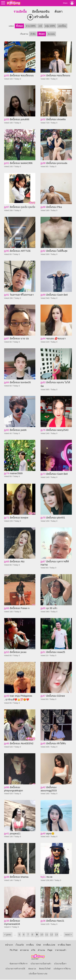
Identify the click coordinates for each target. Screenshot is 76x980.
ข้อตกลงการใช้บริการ (19, 964)
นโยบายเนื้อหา (60, 964)
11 (47, 935)
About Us (32, 969)
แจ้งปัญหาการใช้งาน (62, 969)
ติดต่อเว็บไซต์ (45, 969)
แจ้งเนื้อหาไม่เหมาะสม (38, 974)
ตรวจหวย (24, 950)
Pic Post (14, 950)
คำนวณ (41, 950)
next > (68, 935)
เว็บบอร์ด (20, 945)
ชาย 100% (31, 26)
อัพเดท (42, 34)
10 (42, 935)
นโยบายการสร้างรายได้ (15, 969)
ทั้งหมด (19, 26)
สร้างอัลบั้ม (38, 17)
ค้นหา (58, 12)
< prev (8, 935)
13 (56, 935)
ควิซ (33, 950)
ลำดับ (33, 34)
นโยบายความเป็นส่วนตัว (41, 964)
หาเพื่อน (30, 945)
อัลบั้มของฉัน (41, 12)
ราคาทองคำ (61, 950)
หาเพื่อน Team (64, 945)
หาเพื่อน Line (49, 945)
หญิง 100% (50, 26)
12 (52, 935)
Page (50, 950)
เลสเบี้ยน (62, 26)
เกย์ (40, 26)
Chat (38, 945)
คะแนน (51, 34)
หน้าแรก (9, 945)
